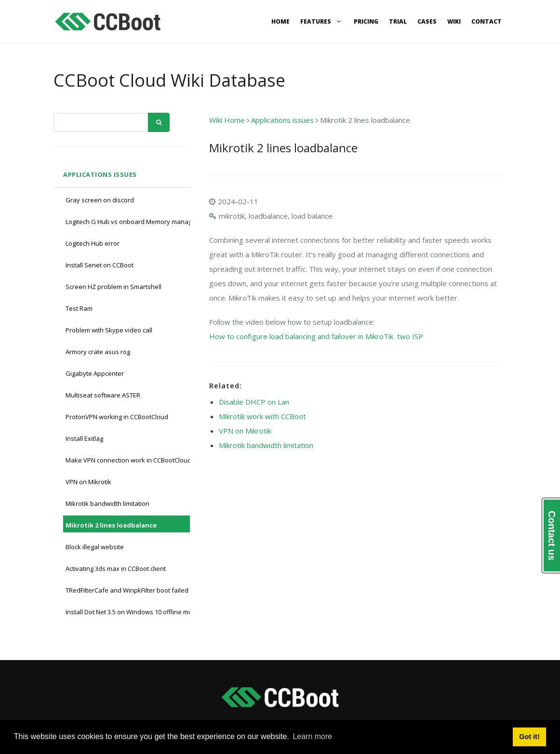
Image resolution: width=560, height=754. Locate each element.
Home (280, 21)
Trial (398, 21)
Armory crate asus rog (98, 352)
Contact (487, 21)
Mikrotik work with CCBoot (262, 416)
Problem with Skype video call (109, 330)
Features (322, 21)
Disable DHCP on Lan (254, 402)
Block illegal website (95, 547)
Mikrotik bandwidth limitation (107, 503)
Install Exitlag (84, 438)
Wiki (454, 21)
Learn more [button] (312, 736)
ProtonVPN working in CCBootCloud (117, 417)
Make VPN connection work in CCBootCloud (128, 460)
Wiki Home (227, 120)
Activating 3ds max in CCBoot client (116, 569)
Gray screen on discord (100, 200)
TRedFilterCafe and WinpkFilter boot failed (127, 590)
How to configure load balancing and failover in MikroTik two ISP (316, 336)
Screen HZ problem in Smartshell (113, 287)
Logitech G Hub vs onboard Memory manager (132, 222)
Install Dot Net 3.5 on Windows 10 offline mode (133, 612)
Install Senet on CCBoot (100, 265)
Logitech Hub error (93, 243)
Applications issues (100, 174)
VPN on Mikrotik (88, 482)
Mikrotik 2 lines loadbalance (111, 525)
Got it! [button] (529, 737)
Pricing (366, 21)
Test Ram (79, 308)
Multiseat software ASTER (103, 395)
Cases (427, 21)
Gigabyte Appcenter (95, 373)
